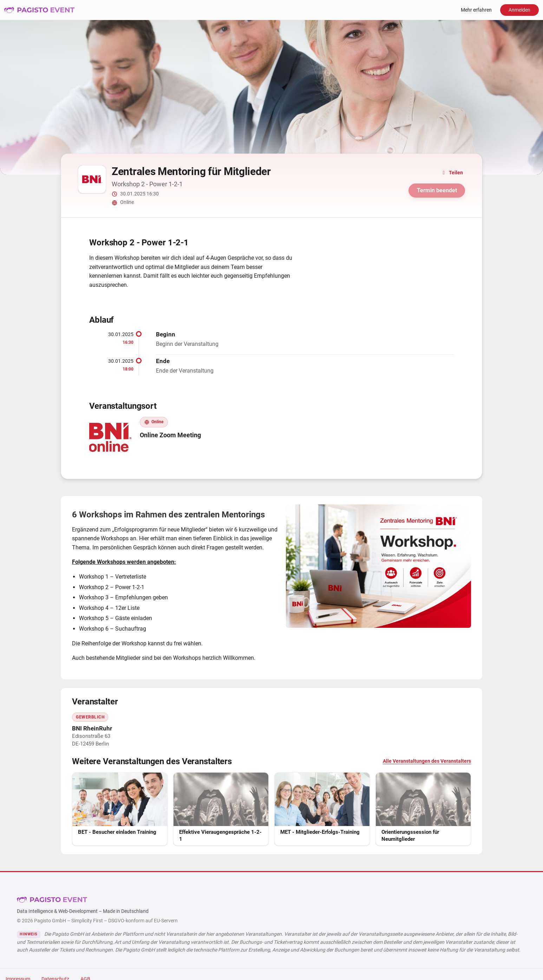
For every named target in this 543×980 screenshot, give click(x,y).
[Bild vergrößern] (378, 566)
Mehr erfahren (476, 10)
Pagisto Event (39, 10)
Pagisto (52, 900)
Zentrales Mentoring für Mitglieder (191, 171)
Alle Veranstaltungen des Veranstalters (427, 761)
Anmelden (519, 10)
